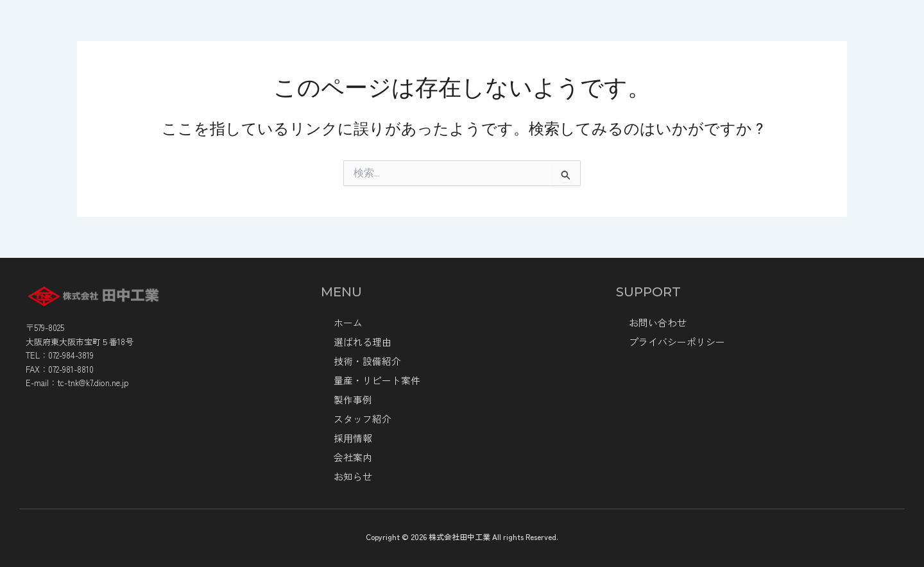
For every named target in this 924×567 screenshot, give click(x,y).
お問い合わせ (656, 323)
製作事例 (691, 30)
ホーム (272, 30)
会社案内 (352, 457)
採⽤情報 (352, 438)
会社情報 (336, 30)
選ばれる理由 (416, 30)
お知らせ (752, 30)
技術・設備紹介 (502, 30)
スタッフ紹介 (361, 419)
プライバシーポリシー (674, 342)
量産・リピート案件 (604, 30)
